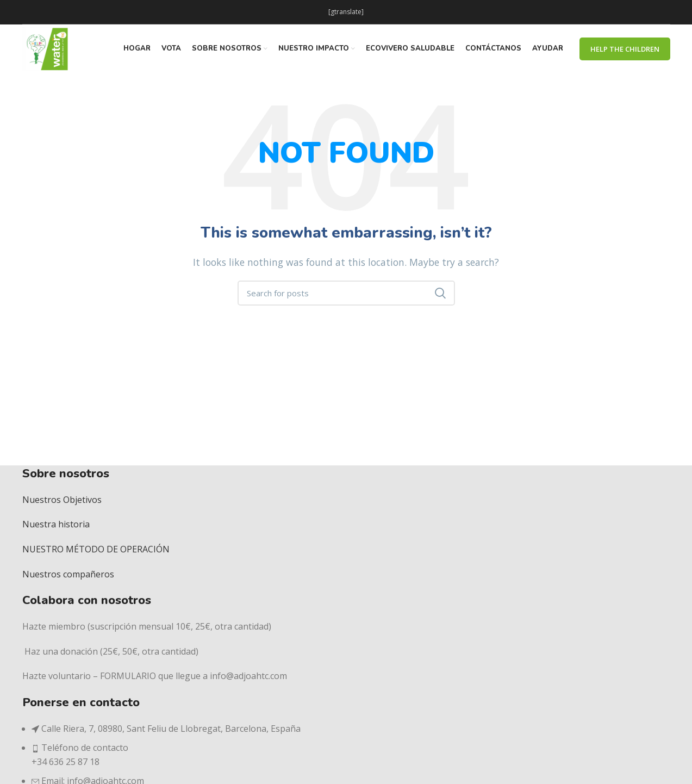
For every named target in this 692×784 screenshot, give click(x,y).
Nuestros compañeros (68, 574)
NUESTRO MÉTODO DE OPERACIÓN (96, 549)
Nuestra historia (56, 524)
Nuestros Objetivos (62, 500)
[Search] (346, 293)
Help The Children (625, 49)
